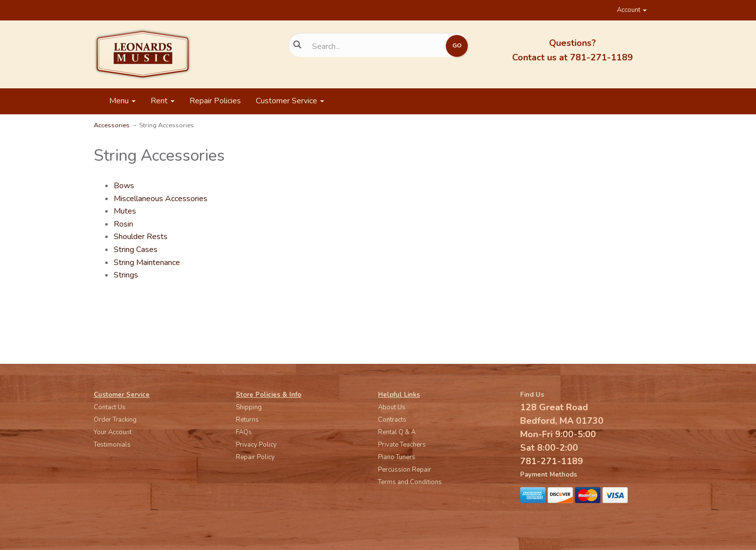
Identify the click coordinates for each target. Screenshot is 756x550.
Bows (124, 186)
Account (632, 10)
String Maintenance (147, 263)
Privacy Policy (256, 445)
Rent (163, 101)
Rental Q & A (397, 432)
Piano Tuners (397, 457)
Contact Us (110, 407)
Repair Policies (215, 101)
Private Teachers (402, 445)
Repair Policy (255, 457)
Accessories (112, 125)
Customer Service (290, 101)
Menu (122, 101)
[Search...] (371, 46)
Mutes (125, 211)
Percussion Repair (405, 470)
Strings (126, 275)
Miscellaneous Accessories (161, 199)
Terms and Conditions (410, 482)
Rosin (123, 224)
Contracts (392, 420)
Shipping (249, 407)
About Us (392, 407)
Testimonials (112, 445)
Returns (247, 420)
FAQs (244, 432)
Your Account (113, 432)
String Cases (136, 250)
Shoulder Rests (141, 237)
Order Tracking (115, 420)
